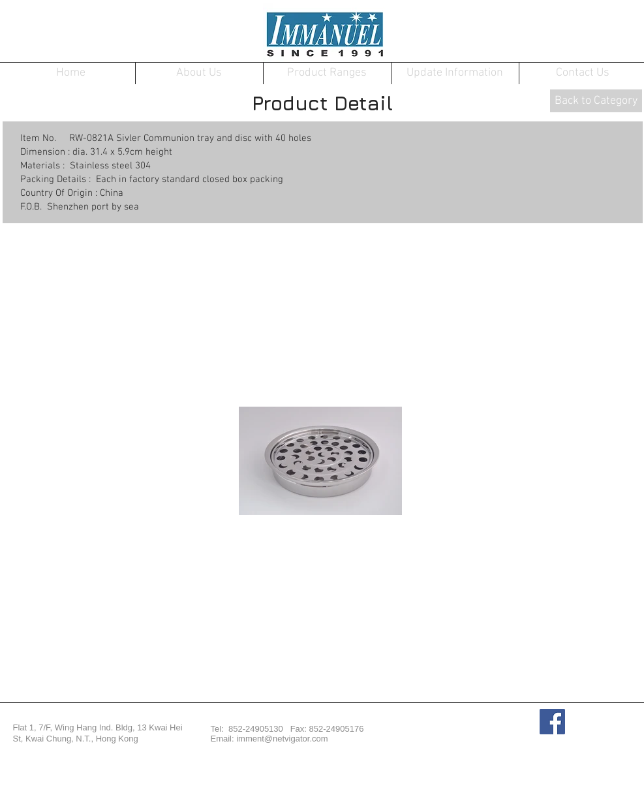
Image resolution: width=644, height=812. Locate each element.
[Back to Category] (596, 101)
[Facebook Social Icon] (552, 722)
